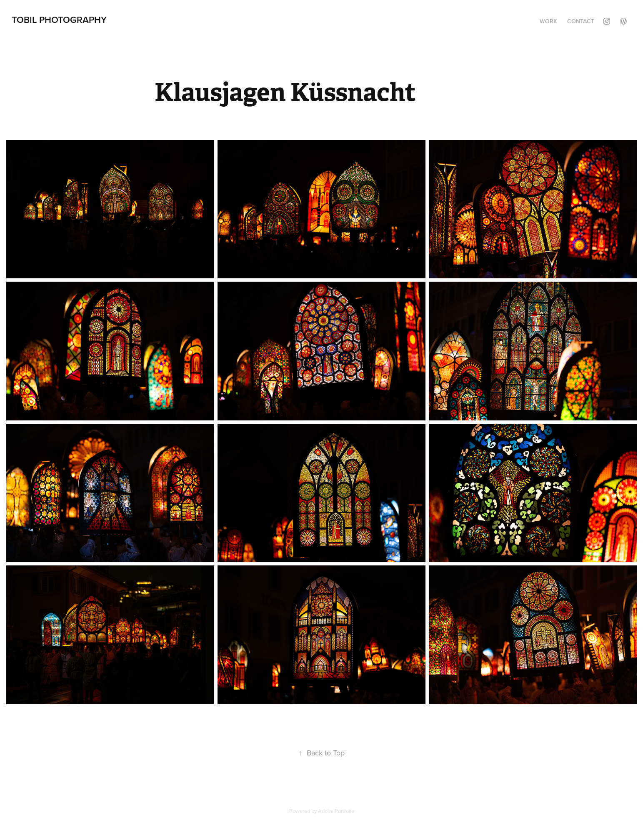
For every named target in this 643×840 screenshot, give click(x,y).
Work (548, 21)
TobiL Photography (59, 20)
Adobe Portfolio (336, 811)
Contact (581, 21)
